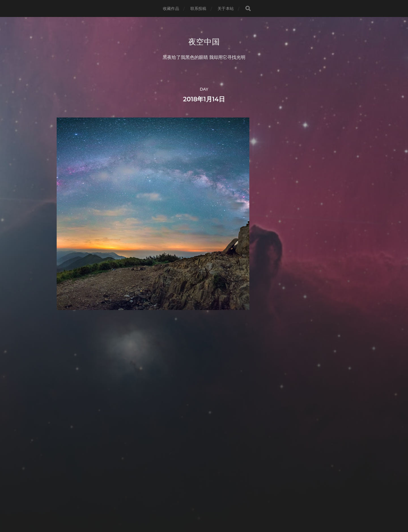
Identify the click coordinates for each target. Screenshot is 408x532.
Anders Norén (214, 507)
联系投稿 (198, 8)
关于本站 (226, 8)
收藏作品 (171, 8)
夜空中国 (204, 42)
